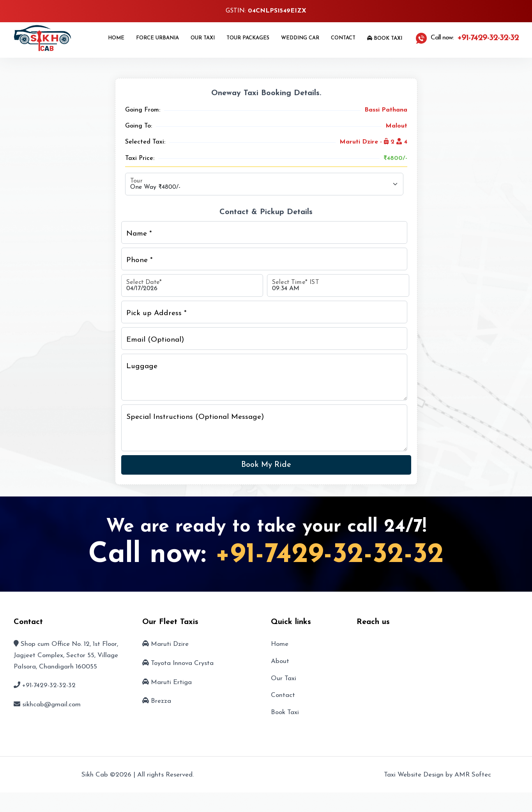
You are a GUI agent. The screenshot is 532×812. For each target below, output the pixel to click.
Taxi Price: (140, 158)
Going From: (143, 110)
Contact (343, 38)
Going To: (139, 126)
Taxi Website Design (414, 775)
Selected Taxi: (145, 142)
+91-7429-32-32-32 (330, 555)
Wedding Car (300, 38)
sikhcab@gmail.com (51, 705)
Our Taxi (203, 38)
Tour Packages (248, 38)
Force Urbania (157, 38)
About (280, 661)
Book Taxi (385, 38)
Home (116, 38)
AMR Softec (473, 775)
